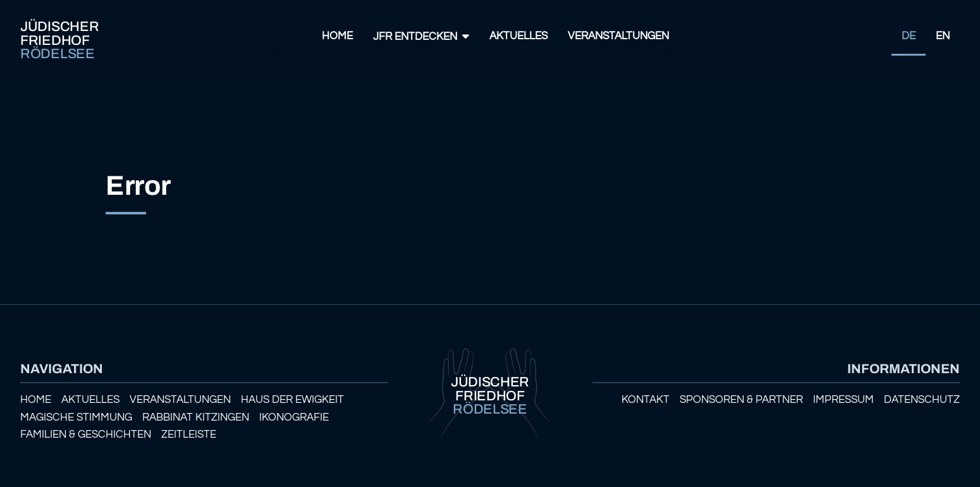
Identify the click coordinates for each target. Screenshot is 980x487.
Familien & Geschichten (86, 435)
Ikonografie (294, 417)
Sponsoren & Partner (741, 400)
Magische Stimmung (76, 417)
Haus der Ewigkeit (292, 400)
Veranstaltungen (618, 36)
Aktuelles (518, 36)
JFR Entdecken (415, 37)
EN (943, 36)
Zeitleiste (189, 435)
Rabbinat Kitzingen (196, 417)
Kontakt (646, 400)
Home (337, 36)
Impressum (843, 400)
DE (909, 36)
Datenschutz (922, 400)
